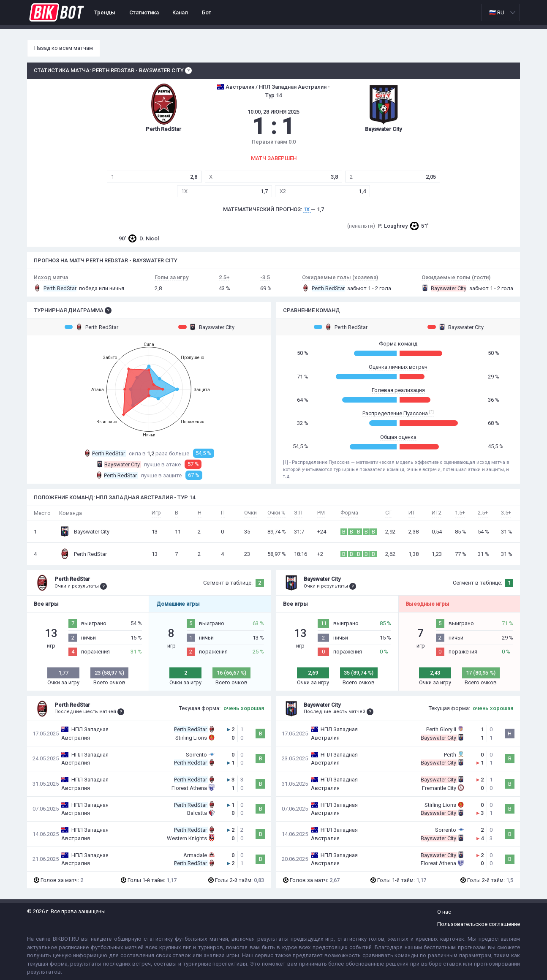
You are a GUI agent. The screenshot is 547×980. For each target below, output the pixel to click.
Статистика (144, 12)
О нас (444, 912)
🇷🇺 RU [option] (497, 12)
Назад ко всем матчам (64, 48)
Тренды (105, 12)
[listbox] (501, 12)
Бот (207, 12)
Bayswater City (206, 327)
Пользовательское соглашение (479, 924)
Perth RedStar (91, 327)
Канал (180, 12)
